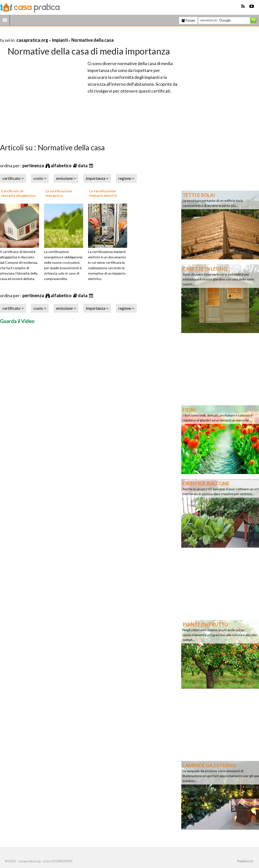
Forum (188, 20)
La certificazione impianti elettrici (103, 193)
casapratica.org (32, 40)
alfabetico (61, 166)
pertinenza (34, 166)
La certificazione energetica (59, 193)
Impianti (60, 40)
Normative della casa (92, 40)
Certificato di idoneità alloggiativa (18, 193)
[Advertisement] (58, 34)
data (83, 166)
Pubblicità (245, 861)
